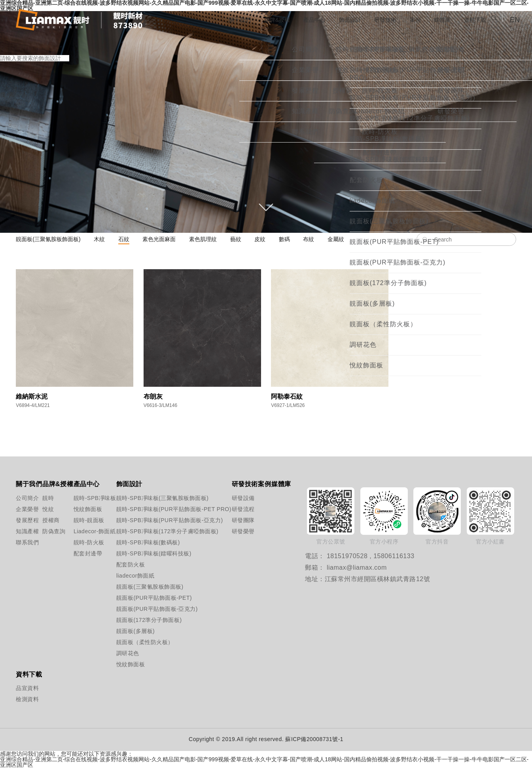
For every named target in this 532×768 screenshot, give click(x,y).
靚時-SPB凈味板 (85, 498)
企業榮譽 (23, 509)
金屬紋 (336, 239)
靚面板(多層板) (135, 631)
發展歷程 (23, 520)
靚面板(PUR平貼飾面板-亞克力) (148, 609)
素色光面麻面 (159, 239)
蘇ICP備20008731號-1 (314, 739)
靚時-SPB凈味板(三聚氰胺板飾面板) (148, 498)
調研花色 (128, 653)
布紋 (309, 239)
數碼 (284, 239)
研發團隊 (239, 520)
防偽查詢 (51, 531)
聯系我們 (23, 542)
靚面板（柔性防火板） (145, 642)
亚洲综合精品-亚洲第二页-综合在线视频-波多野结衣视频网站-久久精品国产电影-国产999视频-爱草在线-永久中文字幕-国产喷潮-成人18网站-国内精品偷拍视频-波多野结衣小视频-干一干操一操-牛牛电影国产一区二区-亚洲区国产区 (264, 762)
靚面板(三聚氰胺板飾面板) (48, 239)
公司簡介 (23, 498)
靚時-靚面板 (85, 520)
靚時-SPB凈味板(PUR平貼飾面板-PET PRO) (148, 509)
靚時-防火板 (85, 542)
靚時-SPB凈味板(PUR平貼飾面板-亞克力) (148, 520)
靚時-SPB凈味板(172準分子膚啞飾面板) (148, 531)
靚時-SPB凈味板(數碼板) (148, 542)
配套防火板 (131, 565)
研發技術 (377, 20)
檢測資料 (23, 699)
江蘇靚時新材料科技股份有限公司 (79, 20)
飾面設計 (338, 20)
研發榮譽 (239, 531)
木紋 (99, 239)
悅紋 (48, 509)
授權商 (51, 520)
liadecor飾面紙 (135, 576)
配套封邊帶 (85, 553)
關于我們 (218, 20)
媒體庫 (438, 20)
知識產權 (23, 531)
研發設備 (239, 498)
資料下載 (473, 20)
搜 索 (7, 99)
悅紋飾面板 (85, 509)
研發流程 (239, 509)
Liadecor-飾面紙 (85, 531)
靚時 (48, 498)
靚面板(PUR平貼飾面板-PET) (148, 598)
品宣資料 (23, 688)
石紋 (124, 239)
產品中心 (299, 20)
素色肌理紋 (203, 239)
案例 (409, 20)
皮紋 (260, 239)
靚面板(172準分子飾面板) (148, 620)
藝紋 (236, 239)
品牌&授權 (259, 20)
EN (515, 20)
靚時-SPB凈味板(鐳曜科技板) (148, 553)
